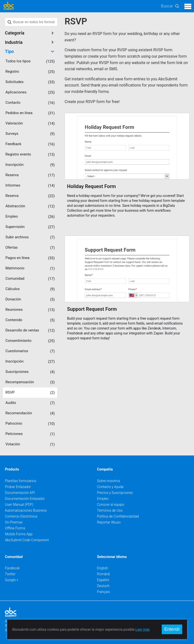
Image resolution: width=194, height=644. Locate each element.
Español (103, 580)
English (103, 568)
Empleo (103, 499)
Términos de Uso (110, 510)
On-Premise (14, 522)
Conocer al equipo (111, 505)
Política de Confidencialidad (118, 516)
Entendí (172, 629)
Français (104, 592)
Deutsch (103, 586)
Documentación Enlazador (25, 499)
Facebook (12, 568)
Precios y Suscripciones (115, 493)
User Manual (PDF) (19, 505)
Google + (12, 580)
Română (104, 574)
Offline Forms (15, 528)
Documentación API (20, 493)
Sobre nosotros (109, 481)
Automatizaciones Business (26, 510)
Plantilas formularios (21, 481)
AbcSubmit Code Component (27, 540)
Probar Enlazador (18, 487)
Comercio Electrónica (21, 516)
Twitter (10, 574)
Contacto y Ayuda (110, 487)
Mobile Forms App (19, 534)
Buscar (167, 6)
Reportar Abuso (109, 522)
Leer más (143, 629)
